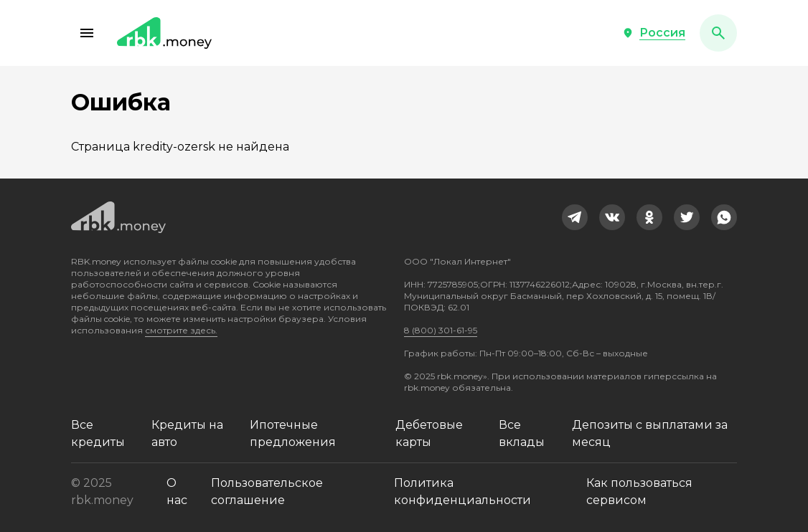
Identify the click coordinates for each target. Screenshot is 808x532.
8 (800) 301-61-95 (441, 330)
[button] (87, 33)
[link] (575, 217)
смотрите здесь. (181, 330)
